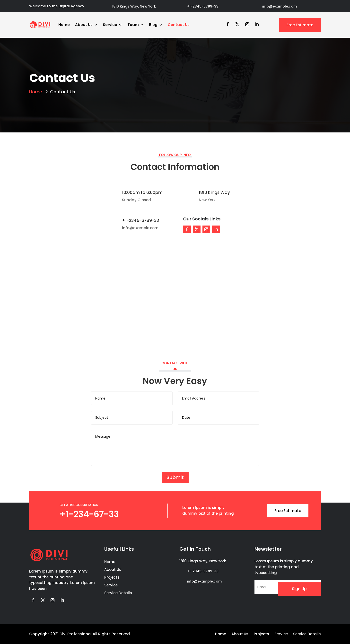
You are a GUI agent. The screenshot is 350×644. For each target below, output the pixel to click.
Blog (153, 25)
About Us (84, 25)
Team (133, 25)
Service (110, 25)
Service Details (118, 593)
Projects (112, 577)
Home (64, 25)
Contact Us (179, 25)
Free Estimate (300, 25)
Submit (175, 477)
